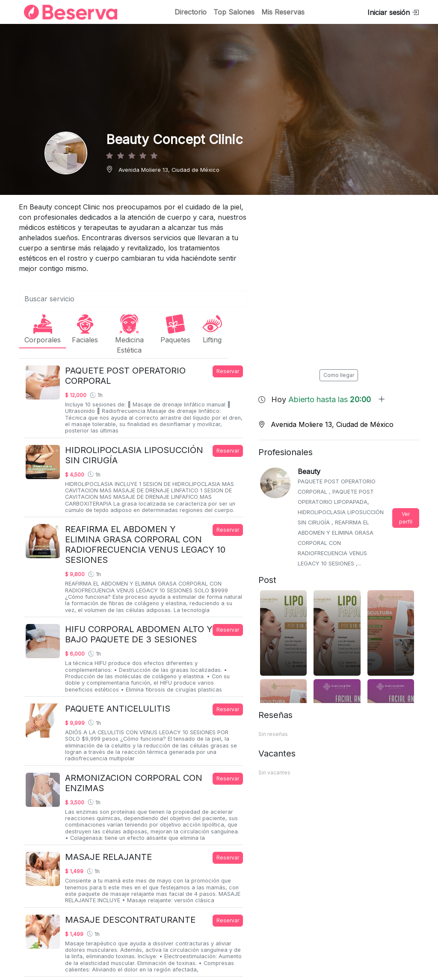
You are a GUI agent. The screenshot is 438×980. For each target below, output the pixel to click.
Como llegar (339, 375)
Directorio (191, 12)
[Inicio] (65, 12)
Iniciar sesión (393, 12)
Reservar (228, 371)
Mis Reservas (283, 12)
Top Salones (234, 12)
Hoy (328, 399)
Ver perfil (406, 518)
